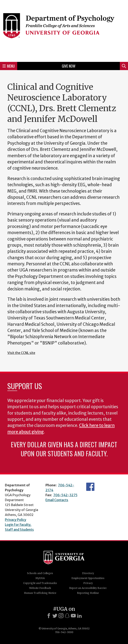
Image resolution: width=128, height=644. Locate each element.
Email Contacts (57, 500)
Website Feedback (40, 588)
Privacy (88, 583)
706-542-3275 (65, 495)
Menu (9, 66)
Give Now (69, 66)
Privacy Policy (16, 520)
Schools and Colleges (40, 573)
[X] (55, 616)
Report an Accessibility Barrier (88, 588)
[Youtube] (73, 616)
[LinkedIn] (79, 616)
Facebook (90, 487)
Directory (88, 573)
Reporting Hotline (88, 593)
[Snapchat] (67, 616)
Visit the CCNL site (21, 353)
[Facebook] (49, 616)
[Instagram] (61, 616)
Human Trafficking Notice (40, 593)
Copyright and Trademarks (40, 583)
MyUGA (40, 578)
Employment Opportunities (88, 578)
